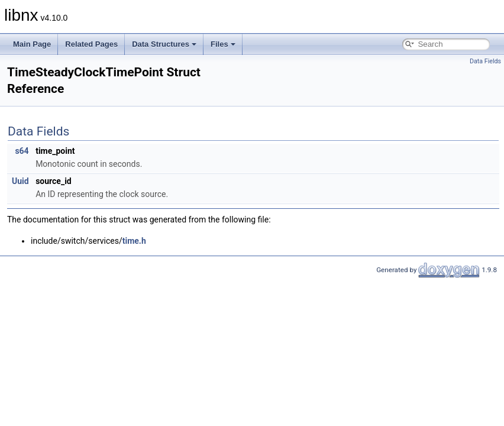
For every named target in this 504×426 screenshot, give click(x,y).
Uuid (20, 181)
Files (223, 44)
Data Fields (485, 61)
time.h (134, 241)
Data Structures (164, 44)
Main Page (32, 44)
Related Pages (91, 44)
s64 (22, 151)
